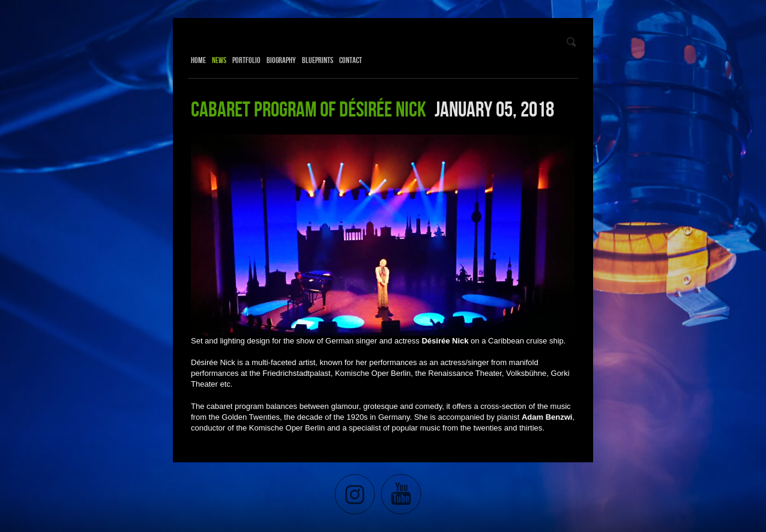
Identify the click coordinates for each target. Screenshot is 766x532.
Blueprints (318, 60)
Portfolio (246, 60)
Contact (351, 60)
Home (198, 60)
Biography (281, 60)
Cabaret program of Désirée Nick (309, 109)
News (219, 60)
